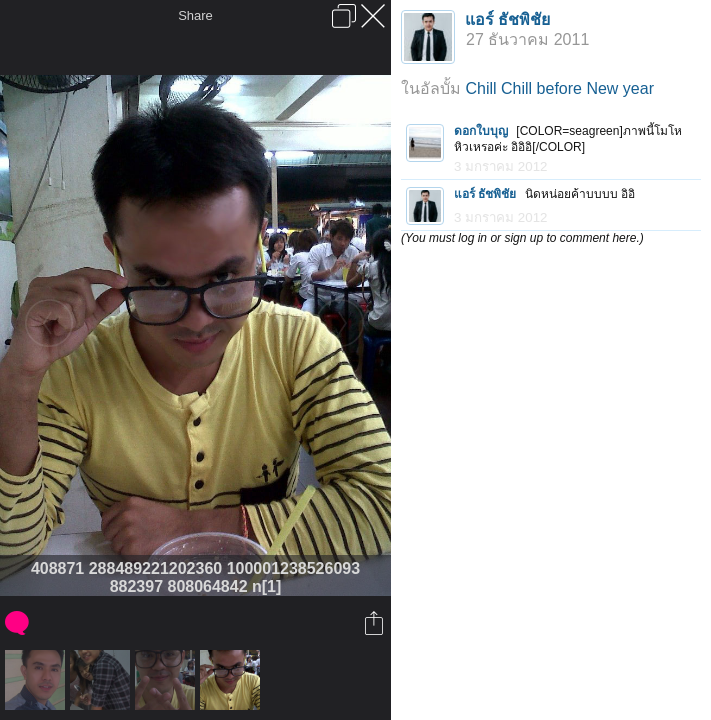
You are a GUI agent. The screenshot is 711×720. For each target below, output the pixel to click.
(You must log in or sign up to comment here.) (522, 238)
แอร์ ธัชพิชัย (507, 19)
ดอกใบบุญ (481, 131)
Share (195, 15)
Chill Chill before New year (559, 88)
